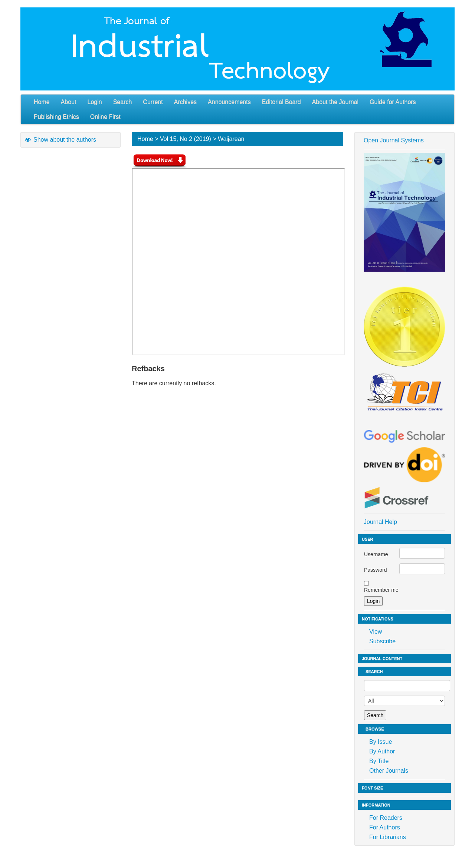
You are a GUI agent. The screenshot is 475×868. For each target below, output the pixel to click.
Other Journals (389, 771)
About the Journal (335, 102)
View (376, 632)
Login (95, 102)
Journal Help (380, 522)
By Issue (381, 742)
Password (375, 570)
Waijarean (231, 139)
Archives (185, 102)
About (69, 102)
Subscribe (382, 641)
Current (153, 102)
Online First (105, 117)
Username (376, 554)
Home (42, 102)
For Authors (385, 827)
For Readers (386, 818)
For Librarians (388, 837)
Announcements (229, 102)
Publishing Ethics (56, 117)
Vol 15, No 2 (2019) (186, 139)
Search (123, 102)
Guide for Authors (393, 102)
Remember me (381, 590)
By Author (382, 751)
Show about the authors (60, 140)
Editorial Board (281, 102)
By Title (379, 761)
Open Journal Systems (394, 140)
